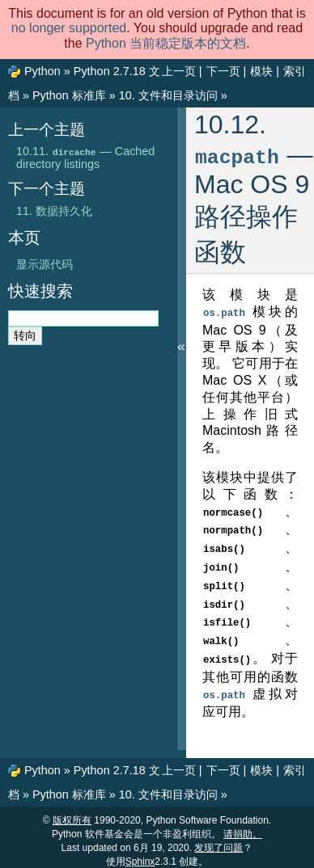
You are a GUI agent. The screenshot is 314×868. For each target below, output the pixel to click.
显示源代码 (45, 264)
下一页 (223, 71)
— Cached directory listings (85, 158)
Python (42, 71)
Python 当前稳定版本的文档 (166, 43)
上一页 (179, 71)
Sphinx (140, 853)
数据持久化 (54, 211)
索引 (295, 71)
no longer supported (69, 28)
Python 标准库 (69, 95)
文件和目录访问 (168, 95)
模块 (261, 71)
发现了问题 (219, 840)
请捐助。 (243, 826)
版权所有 (72, 812)
